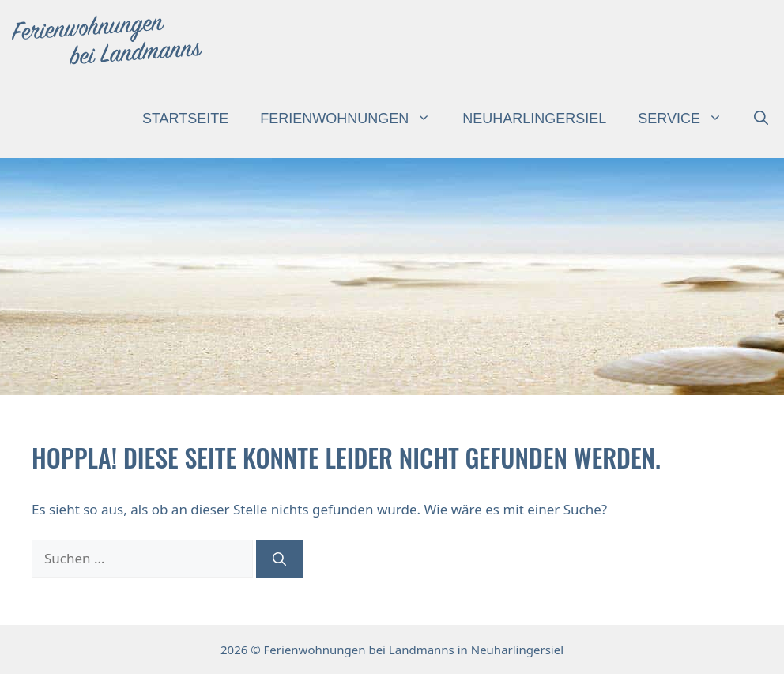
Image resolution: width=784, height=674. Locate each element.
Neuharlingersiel (534, 119)
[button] (761, 119)
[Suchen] (279, 559)
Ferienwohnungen (353, 119)
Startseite (185, 119)
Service (688, 119)
